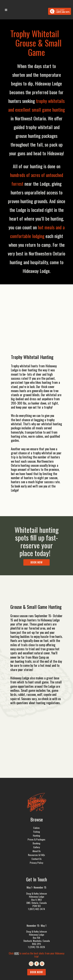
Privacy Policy (36, 820)
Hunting (36, 793)
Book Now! (36, 930)
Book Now (36, 562)
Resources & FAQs (36, 813)
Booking (36, 801)
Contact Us (37, 817)
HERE (17, 911)
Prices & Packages (36, 797)
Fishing (37, 789)
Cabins (36, 785)
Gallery (37, 805)
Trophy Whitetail (35, 34)
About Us (37, 809)
